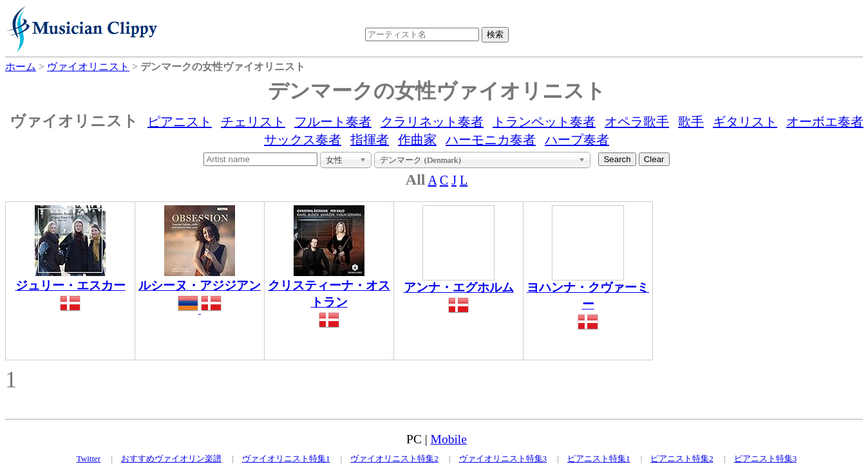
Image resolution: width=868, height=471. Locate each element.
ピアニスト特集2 (682, 458)
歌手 (691, 122)
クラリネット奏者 (432, 122)
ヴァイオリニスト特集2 (394, 458)
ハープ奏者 (577, 140)
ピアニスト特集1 (599, 458)
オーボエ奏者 (825, 122)
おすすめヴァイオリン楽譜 (171, 458)
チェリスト (253, 122)
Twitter (89, 458)
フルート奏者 (333, 122)
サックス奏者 (303, 140)
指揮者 (370, 140)
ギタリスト (745, 122)
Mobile (449, 439)
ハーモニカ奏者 (491, 140)
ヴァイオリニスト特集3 (503, 458)
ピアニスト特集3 (766, 458)
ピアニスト (180, 122)
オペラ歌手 (637, 122)
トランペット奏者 (544, 122)
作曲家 (417, 140)
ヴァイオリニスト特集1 (286, 458)
